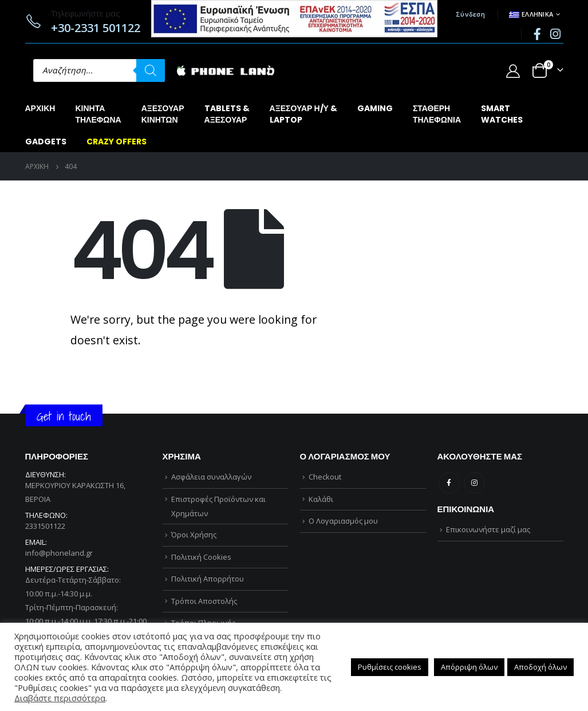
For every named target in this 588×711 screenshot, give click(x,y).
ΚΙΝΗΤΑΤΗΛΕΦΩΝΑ (98, 114)
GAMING (375, 108)
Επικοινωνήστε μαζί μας (488, 529)
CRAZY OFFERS (117, 142)
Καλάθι (321, 499)
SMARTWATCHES (502, 114)
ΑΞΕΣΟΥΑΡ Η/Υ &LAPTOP (303, 114)
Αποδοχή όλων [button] (540, 667)
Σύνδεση (470, 14)
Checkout (325, 477)
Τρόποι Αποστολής (204, 601)
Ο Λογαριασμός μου (343, 521)
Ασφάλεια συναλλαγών (211, 477)
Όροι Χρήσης (194, 535)
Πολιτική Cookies (201, 557)
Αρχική (40, 108)
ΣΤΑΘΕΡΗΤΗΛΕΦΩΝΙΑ (437, 114)
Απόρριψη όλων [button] (469, 667)
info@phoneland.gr (59, 553)
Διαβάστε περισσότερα (60, 698)
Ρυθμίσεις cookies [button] (390, 667)
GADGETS (46, 142)
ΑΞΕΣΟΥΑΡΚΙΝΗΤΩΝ (163, 114)
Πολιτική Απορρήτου (208, 579)
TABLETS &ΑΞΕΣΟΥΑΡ (227, 114)
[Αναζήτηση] (151, 70)
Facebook (449, 483)
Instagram (474, 483)
